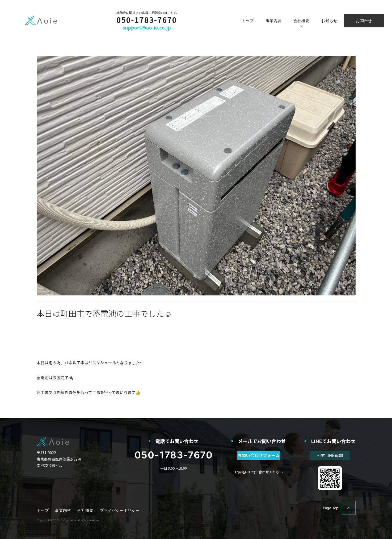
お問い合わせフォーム (259, 455)
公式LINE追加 (330, 455)
